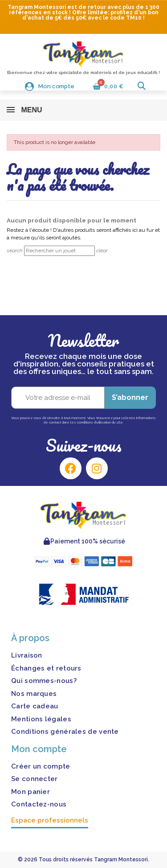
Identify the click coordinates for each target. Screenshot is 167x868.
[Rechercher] (59, 251)
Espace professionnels (50, 820)
